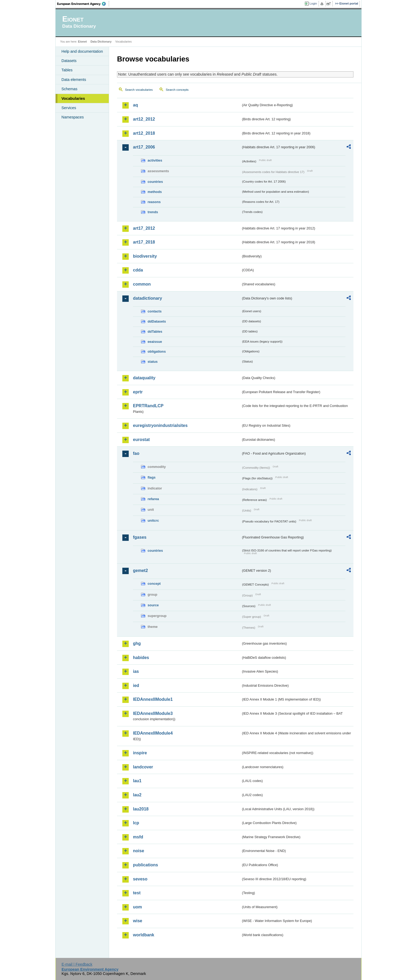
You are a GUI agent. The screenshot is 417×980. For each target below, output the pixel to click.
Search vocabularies (139, 90)
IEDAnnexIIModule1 (153, 699)
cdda (138, 270)
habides (141, 658)
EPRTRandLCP (148, 406)
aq (135, 105)
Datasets (69, 61)
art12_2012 (144, 119)
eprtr (138, 392)
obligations (157, 351)
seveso (140, 879)
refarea (153, 499)
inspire (140, 753)
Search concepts (177, 90)
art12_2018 (144, 133)
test (137, 893)
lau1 (137, 781)
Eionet (82, 42)
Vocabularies (73, 98)
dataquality (144, 378)
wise (138, 921)
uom (137, 907)
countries (155, 182)
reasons (154, 202)
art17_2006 (144, 147)
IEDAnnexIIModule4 (153, 733)
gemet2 (140, 571)
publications (145, 865)
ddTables (155, 332)
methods (155, 192)
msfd (138, 837)
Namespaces (73, 117)
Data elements (74, 80)
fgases (140, 537)
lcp (136, 823)
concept (154, 584)
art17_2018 (144, 242)
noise (139, 851)
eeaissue (155, 342)
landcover (143, 767)
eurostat (141, 440)
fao (136, 453)
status (153, 362)
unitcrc (153, 520)
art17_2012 (144, 228)
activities (155, 160)
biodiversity (145, 256)
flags (152, 477)
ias (136, 671)
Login (313, 3)
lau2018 (141, 809)
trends (153, 212)
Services (69, 108)
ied (136, 685)
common (142, 284)
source (153, 605)
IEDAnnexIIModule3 (153, 713)
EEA (83, 4)
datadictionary (147, 298)
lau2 (137, 795)
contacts (155, 311)
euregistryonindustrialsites (160, 425)
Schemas (69, 89)
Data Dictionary (101, 42)
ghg (137, 643)
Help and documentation (82, 51)
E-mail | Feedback (77, 964)
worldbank (144, 935)
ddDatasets (157, 321)
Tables (67, 70)
